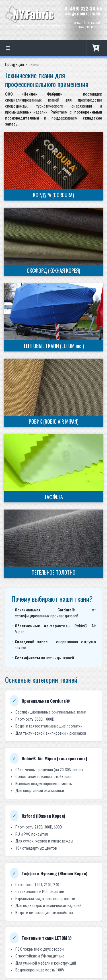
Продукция (15, 64)
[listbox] (9, 48)
